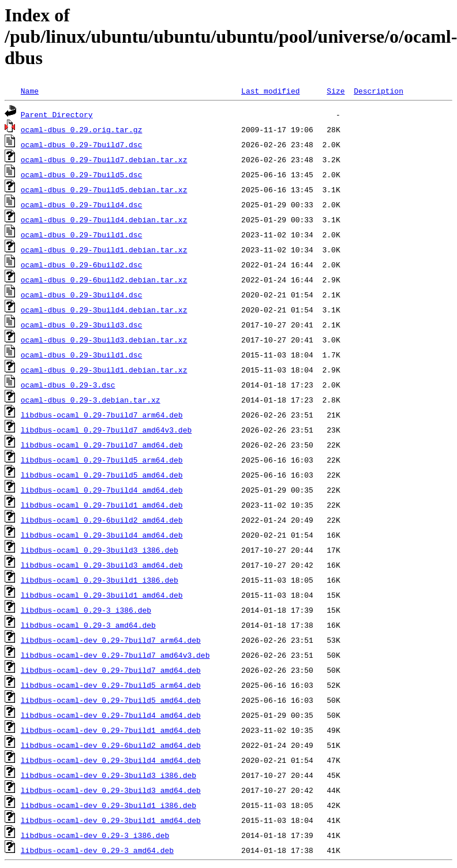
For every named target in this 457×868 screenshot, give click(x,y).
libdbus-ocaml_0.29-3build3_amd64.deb (102, 565)
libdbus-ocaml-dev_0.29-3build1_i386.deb (108, 805)
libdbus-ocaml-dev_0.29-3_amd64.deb (97, 850)
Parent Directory (57, 114)
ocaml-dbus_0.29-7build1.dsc (82, 234)
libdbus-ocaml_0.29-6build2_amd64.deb (102, 520)
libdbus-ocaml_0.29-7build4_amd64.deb (102, 490)
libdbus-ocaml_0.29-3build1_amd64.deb (102, 595)
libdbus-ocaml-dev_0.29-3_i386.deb (95, 835)
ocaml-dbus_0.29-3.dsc (68, 385)
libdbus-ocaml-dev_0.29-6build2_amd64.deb (111, 745)
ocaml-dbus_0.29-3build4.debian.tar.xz (104, 310)
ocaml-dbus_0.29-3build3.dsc (82, 325)
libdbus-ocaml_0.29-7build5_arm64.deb (102, 460)
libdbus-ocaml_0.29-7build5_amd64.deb (102, 475)
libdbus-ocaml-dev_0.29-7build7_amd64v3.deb (115, 655)
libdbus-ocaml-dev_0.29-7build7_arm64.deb (111, 640)
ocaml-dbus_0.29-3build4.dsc (82, 295)
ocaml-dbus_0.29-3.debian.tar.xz (91, 400)
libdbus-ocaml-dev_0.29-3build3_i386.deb (108, 775)
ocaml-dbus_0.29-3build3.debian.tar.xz (104, 340)
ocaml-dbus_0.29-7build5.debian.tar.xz (104, 189)
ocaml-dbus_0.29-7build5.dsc (82, 174)
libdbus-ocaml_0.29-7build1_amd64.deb (102, 505)
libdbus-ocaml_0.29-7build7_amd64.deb (102, 445)
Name (30, 91)
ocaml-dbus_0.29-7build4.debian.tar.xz (104, 219)
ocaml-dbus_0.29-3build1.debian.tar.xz (104, 370)
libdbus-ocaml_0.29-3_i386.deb (86, 610)
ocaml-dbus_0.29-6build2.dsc (82, 265)
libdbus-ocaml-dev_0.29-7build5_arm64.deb (111, 685)
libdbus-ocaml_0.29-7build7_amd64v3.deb (106, 430)
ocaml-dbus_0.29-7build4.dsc (82, 204)
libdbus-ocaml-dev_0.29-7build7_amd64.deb (111, 670)
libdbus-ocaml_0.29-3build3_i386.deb (100, 550)
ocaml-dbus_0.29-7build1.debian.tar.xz (104, 249)
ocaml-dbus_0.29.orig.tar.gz (82, 129)
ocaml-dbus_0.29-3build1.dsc (82, 355)
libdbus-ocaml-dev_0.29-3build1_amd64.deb (111, 820)
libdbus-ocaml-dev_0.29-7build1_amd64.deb (111, 730)
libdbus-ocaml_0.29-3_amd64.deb (88, 625)
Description (379, 91)
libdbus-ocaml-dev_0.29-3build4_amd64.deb (111, 760)
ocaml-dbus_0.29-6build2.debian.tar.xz (104, 280)
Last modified (270, 91)
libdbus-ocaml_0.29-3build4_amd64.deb (102, 535)
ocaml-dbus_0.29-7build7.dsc (82, 144)
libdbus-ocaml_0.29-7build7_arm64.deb (102, 415)
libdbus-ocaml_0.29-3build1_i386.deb (100, 580)
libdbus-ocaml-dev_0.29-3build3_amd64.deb (111, 790)
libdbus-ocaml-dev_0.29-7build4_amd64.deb (111, 715)
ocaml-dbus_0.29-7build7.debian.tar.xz (104, 159)
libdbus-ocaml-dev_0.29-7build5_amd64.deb (111, 700)
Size (336, 91)
